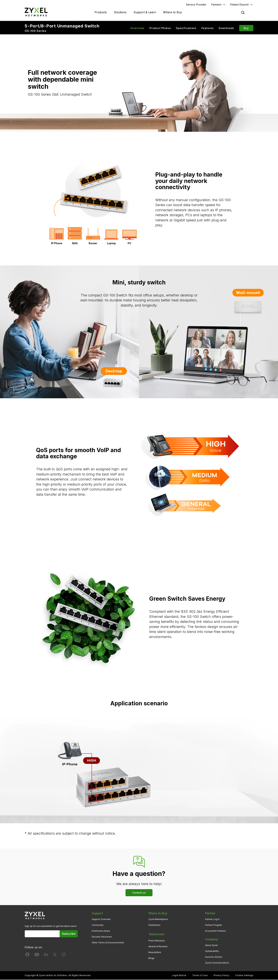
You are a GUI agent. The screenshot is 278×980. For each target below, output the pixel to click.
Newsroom (156, 934)
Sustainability (212, 951)
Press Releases (157, 940)
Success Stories (214, 957)
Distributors (154, 925)
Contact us (139, 893)
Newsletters (155, 951)
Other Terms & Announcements (108, 943)
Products (101, 12)
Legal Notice (179, 976)
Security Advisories (102, 937)
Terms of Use (200, 976)
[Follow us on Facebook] (27, 956)
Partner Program (214, 925)
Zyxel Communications (217, 963)
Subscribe (69, 934)
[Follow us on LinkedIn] (46, 956)
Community (98, 925)
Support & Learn (145, 12)
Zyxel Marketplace (158, 920)
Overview (137, 28)
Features (208, 28)
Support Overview (101, 920)
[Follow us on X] (55, 956)
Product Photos (160, 28)
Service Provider (196, 5)
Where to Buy (173, 12)
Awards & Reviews (158, 946)
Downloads (226, 28)
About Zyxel (211, 946)
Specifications (186, 28)
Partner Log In (212, 920)
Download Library (101, 931)
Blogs (151, 957)
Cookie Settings (244, 976)
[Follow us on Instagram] (64, 956)
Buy (246, 28)
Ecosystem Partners (216, 931)
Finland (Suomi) (239, 5)
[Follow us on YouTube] (37, 956)
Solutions (120, 12)
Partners (216, 5)
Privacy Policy (222, 976)
